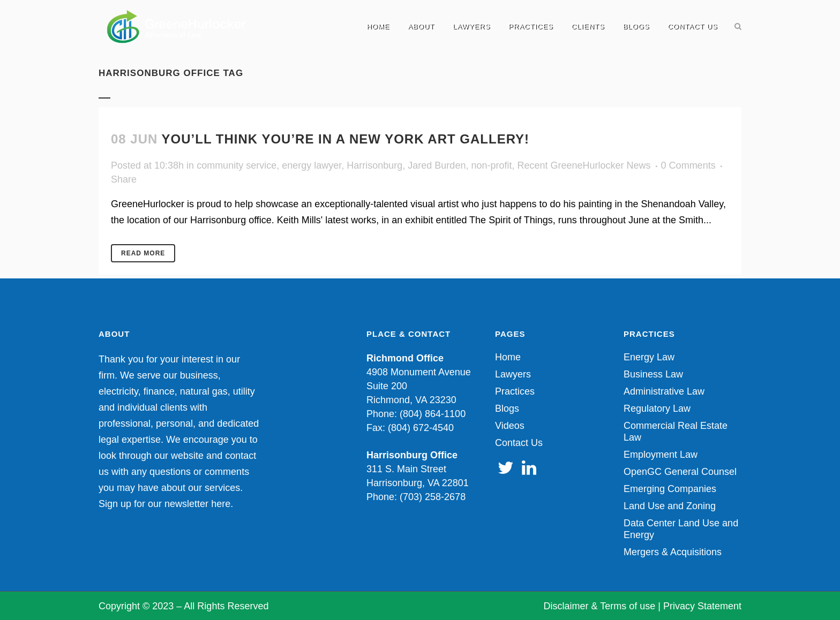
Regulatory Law (657, 409)
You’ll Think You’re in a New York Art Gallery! (346, 139)
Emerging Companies (670, 489)
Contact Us (519, 443)
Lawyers (513, 374)
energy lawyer (312, 165)
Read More (143, 253)
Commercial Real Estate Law (676, 432)
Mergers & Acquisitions (673, 552)
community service (237, 165)
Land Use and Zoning (670, 506)
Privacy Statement (702, 606)
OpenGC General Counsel (680, 472)
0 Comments (688, 165)
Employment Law (661, 455)
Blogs (507, 409)
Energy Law (649, 357)
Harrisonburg (374, 165)
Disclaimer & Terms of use (600, 606)
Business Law (653, 374)
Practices (515, 391)
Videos (510, 426)
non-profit (491, 165)
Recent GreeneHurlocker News (584, 165)
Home (508, 357)
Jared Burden (437, 165)
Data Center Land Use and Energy (681, 529)
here (221, 504)
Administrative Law (664, 391)
